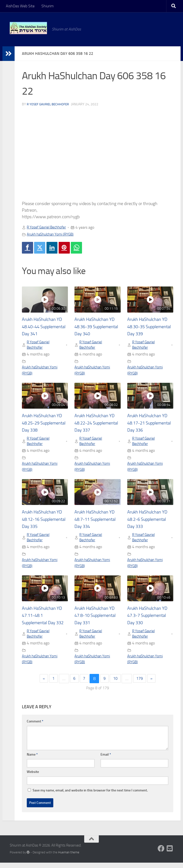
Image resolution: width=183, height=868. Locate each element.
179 (142, 684)
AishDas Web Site (20, 6)
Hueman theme (69, 858)
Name (32, 760)
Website (33, 777)
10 (116, 684)
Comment (35, 727)
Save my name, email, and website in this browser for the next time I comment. (90, 796)
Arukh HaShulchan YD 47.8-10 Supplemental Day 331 (97, 620)
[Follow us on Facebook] (161, 854)
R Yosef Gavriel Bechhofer (49, 104)
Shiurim (47, 6)
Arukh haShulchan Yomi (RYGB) (53, 234)
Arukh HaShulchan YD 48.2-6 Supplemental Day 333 (150, 522)
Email (106, 760)
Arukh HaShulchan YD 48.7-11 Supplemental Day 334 (97, 522)
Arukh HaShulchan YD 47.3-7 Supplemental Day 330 (150, 620)
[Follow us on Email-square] (170, 854)
